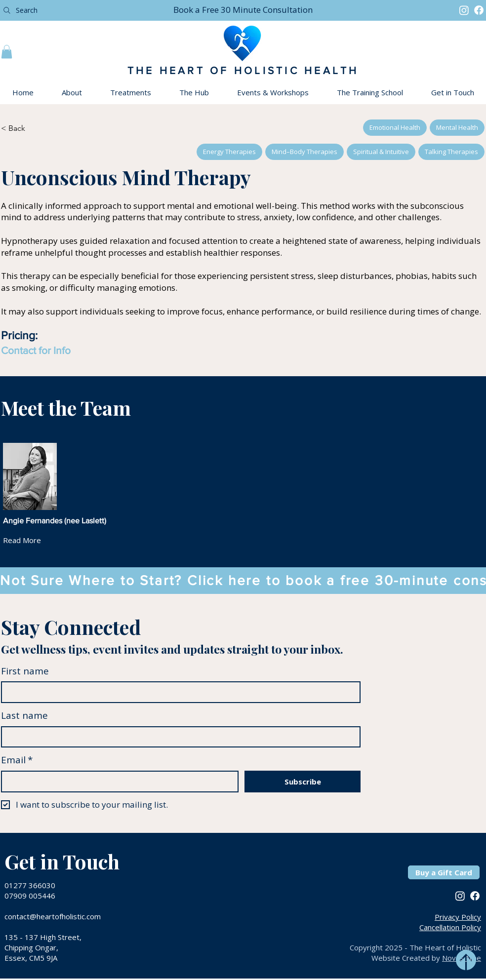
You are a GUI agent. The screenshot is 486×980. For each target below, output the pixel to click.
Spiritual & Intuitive (381, 151)
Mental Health (457, 127)
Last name (24, 715)
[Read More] (30, 540)
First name (25, 671)
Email (17, 760)
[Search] (81, 10)
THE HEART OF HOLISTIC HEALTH (243, 70)
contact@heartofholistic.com (53, 916)
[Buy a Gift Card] (444, 872)
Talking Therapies (451, 151)
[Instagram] (464, 10)
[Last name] (178, 737)
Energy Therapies (229, 151)
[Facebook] (479, 10)
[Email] (117, 782)
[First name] (178, 692)
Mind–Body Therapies (304, 151)
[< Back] (28, 128)
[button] (243, 10)
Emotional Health (395, 127)
